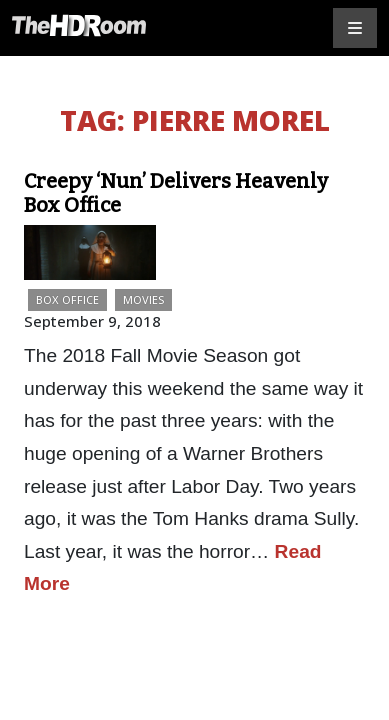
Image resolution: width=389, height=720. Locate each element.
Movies (143, 299)
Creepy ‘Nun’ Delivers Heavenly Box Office (176, 193)
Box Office (67, 299)
